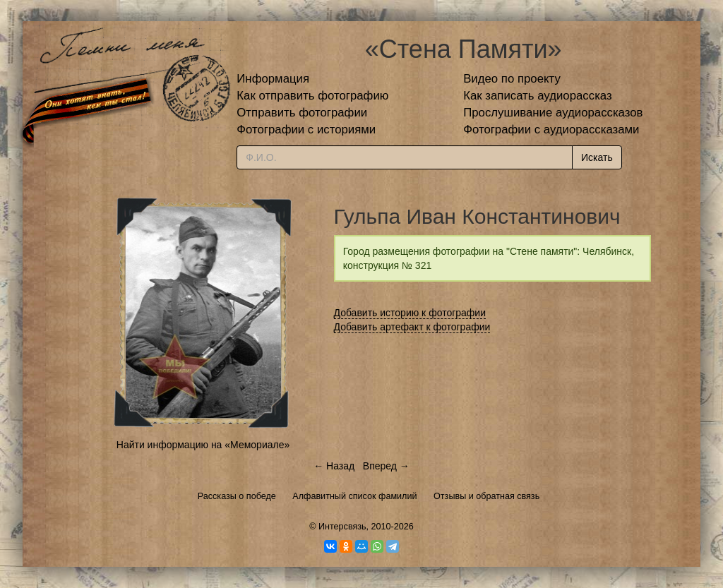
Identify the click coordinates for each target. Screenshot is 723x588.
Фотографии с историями (306, 130)
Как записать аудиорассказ (538, 96)
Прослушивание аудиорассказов (553, 113)
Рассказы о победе (237, 496)
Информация (273, 79)
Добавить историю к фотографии (410, 313)
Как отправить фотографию (312, 96)
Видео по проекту (512, 79)
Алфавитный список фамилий (354, 496)
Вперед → (386, 466)
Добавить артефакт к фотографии (412, 327)
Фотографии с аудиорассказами (551, 130)
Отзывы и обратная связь (486, 496)
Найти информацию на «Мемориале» (203, 445)
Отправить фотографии (302, 113)
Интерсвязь (342, 527)
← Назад (334, 466)
